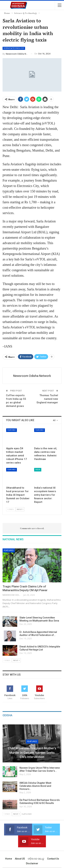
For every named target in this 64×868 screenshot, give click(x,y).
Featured (12, 430)
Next (20, 509)
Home (9, 859)
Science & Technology (14, 48)
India (38, 470)
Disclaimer (32, 863)
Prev (11, 509)
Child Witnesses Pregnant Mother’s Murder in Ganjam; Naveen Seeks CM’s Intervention (32, 752)
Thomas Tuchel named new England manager (47, 399)
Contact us (53, 859)
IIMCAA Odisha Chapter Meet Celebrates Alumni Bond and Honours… (35, 786)
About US (20, 859)
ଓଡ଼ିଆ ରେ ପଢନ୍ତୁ (36, 859)
